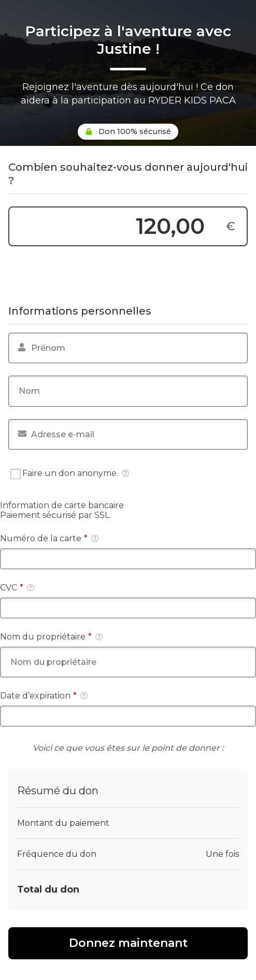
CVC (17, 588)
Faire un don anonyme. (70, 474)
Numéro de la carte (49, 538)
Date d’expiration (44, 696)
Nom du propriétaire (51, 637)
